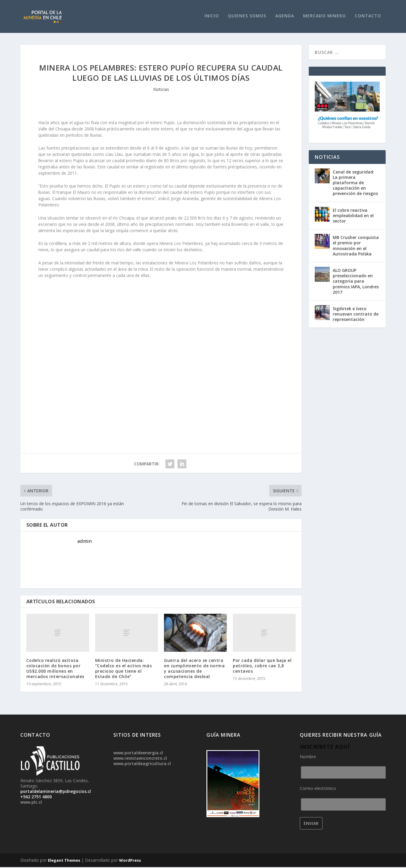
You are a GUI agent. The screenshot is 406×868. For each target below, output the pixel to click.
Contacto (368, 17)
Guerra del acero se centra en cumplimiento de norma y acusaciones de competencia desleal (194, 669)
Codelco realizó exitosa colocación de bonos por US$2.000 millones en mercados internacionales (55, 669)
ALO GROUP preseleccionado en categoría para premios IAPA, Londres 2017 (356, 282)
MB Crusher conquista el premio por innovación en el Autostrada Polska (356, 246)
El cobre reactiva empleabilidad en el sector (353, 216)
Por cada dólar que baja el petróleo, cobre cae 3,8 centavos (262, 666)
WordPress (130, 861)
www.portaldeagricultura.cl (142, 764)
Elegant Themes (64, 861)
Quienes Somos (247, 17)
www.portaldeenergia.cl (138, 754)
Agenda (285, 17)
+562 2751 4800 (36, 798)
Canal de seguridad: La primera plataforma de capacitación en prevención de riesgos (355, 184)
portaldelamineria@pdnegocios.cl (56, 792)
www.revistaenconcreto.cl (140, 759)
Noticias (161, 90)
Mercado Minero (324, 17)
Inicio (212, 17)
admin (85, 542)
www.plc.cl (31, 803)
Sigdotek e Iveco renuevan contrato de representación (356, 315)
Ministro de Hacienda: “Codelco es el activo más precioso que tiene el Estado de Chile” (124, 669)
